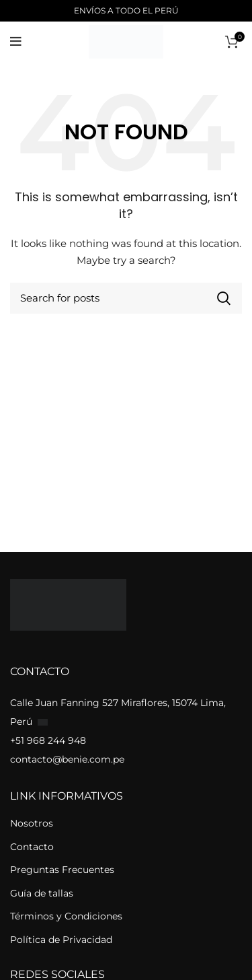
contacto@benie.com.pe (67, 759)
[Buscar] (126, 298)
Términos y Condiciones (66, 916)
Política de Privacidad (61, 940)
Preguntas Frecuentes (62, 870)
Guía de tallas (42, 893)
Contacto (32, 847)
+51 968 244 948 (48, 740)
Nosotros (32, 823)
